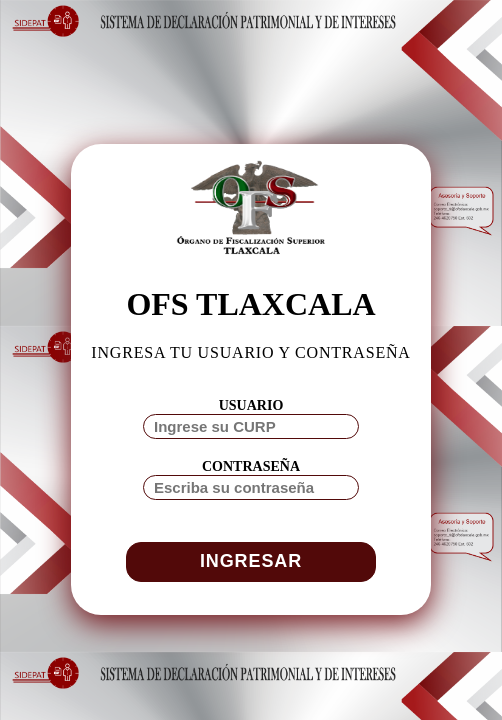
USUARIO (251, 405)
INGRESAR (251, 561)
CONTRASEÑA (251, 466)
